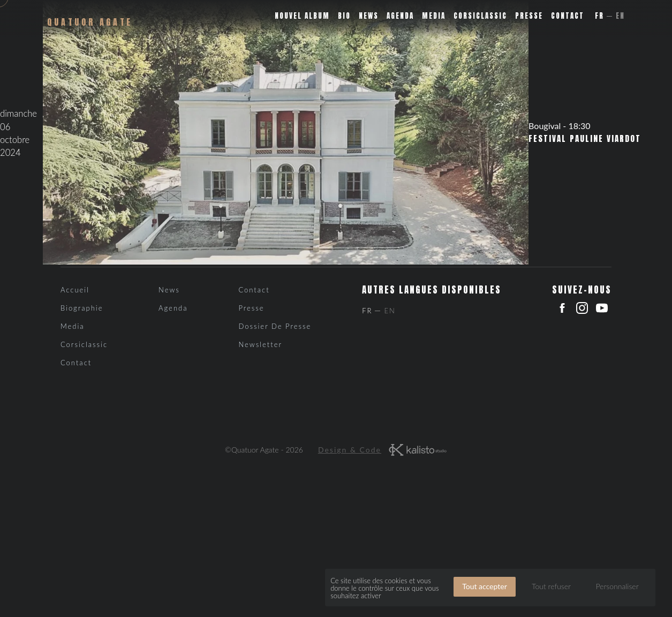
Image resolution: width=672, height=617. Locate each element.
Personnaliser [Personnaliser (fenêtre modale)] (617, 586)
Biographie (82, 308)
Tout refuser (551, 586)
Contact (568, 16)
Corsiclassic (480, 16)
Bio (344, 16)
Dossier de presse (275, 326)
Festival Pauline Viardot (585, 139)
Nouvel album (302, 16)
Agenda (400, 16)
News (369, 16)
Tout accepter (485, 586)
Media (434, 16)
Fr (599, 16)
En (620, 16)
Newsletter (260, 344)
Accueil (75, 290)
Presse (529, 16)
